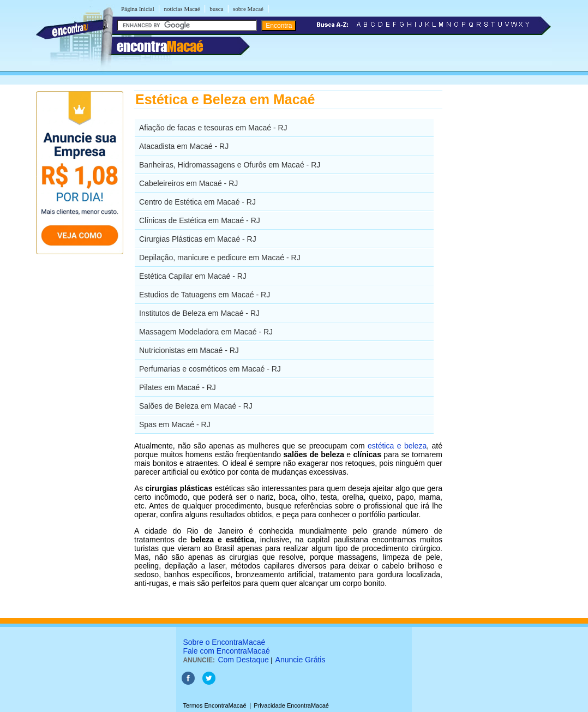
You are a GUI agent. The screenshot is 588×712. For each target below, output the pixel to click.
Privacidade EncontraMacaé (291, 705)
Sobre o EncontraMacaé (224, 642)
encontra (160, 46)
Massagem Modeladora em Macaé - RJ (206, 332)
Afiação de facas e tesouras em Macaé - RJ (213, 128)
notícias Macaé (182, 9)
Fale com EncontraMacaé (226, 651)
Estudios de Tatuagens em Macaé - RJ (205, 295)
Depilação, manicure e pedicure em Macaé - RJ (220, 258)
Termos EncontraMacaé (214, 705)
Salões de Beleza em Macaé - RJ (196, 406)
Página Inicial (138, 9)
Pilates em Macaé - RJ (178, 387)
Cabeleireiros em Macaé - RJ (188, 183)
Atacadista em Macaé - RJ (184, 146)
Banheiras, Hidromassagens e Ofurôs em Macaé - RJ (230, 165)
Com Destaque (243, 660)
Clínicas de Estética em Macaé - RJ (200, 220)
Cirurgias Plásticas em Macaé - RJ (198, 239)
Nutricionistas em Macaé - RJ (189, 350)
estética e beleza (397, 446)
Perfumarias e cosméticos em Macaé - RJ (210, 369)
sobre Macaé (248, 9)
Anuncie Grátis (301, 660)
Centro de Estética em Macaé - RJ (197, 202)
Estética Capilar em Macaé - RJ (193, 276)
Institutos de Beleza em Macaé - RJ (199, 313)
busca (216, 9)
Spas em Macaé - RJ (175, 424)
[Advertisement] (499, 254)
